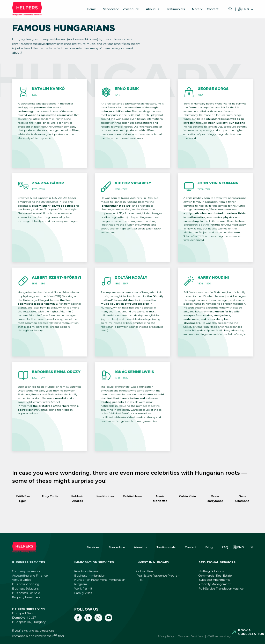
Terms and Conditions (191, 636)
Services (109, 8)
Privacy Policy (166, 636)
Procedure (131, 8)
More (196, 8)
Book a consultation (251, 632)
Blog (209, 547)
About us (153, 8)
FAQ (225, 547)
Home (91, 8)
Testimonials (176, 8)
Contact (213, 8)
